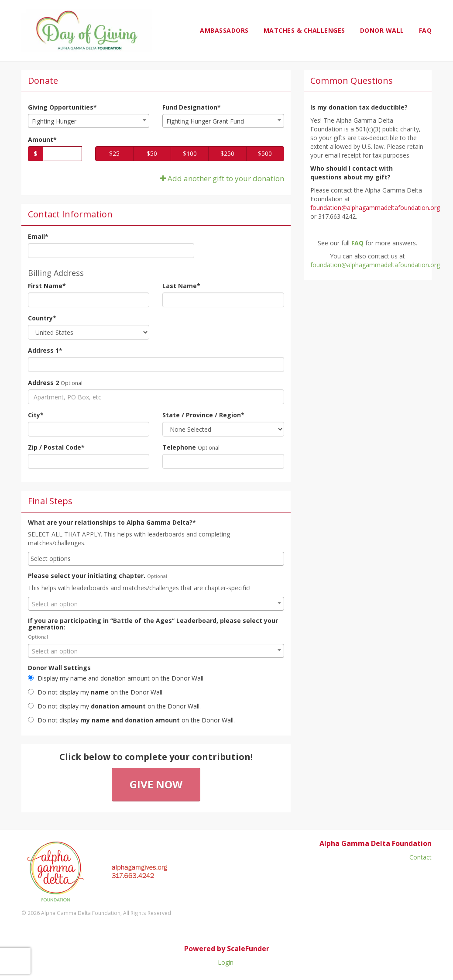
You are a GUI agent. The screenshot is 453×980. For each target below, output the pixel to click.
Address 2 (43, 383)
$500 (265, 153)
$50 (152, 153)
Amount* (42, 139)
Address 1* (45, 350)
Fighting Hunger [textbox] (54, 121)
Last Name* (181, 286)
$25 (114, 153)
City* (36, 415)
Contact (420, 857)
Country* (42, 318)
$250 (227, 153)
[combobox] (89, 121)
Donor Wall (382, 30)
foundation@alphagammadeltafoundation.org (375, 265)
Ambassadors (224, 30)
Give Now (156, 784)
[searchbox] (156, 559)
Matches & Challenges (304, 30)
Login (226, 962)
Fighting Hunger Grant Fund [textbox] (205, 121)
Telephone (179, 447)
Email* (38, 236)
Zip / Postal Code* (56, 447)
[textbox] (156, 604)
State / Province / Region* (203, 415)
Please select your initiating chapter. (87, 576)
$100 (190, 153)
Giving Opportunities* (62, 107)
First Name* (47, 286)
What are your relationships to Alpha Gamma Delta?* (112, 522)
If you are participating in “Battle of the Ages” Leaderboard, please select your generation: (153, 624)
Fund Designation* (192, 107)
